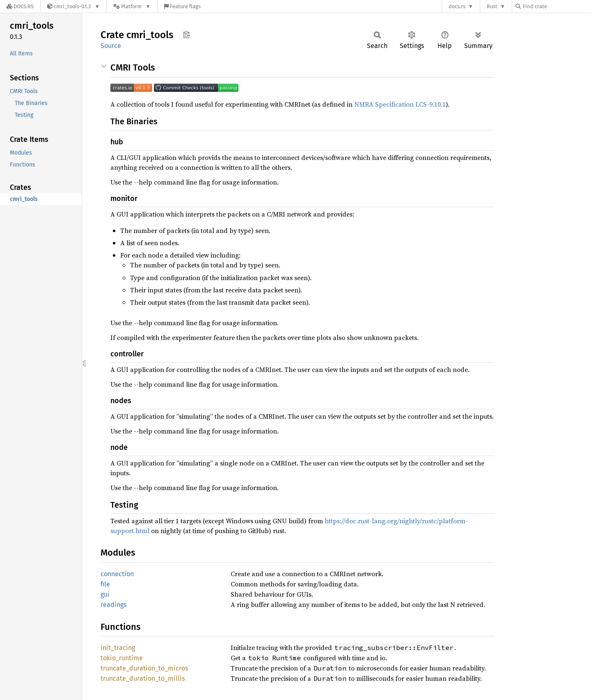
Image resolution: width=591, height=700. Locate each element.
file (105, 584)
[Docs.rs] (20, 6)
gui (105, 594)
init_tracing (118, 648)
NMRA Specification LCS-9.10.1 (400, 104)
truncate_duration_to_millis (143, 678)
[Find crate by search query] (557, 6)
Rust (492, 6)
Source (111, 46)
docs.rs (457, 6)
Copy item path (187, 34)
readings (113, 605)
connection (117, 574)
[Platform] (132, 6)
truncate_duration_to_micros (144, 668)
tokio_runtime (122, 658)
